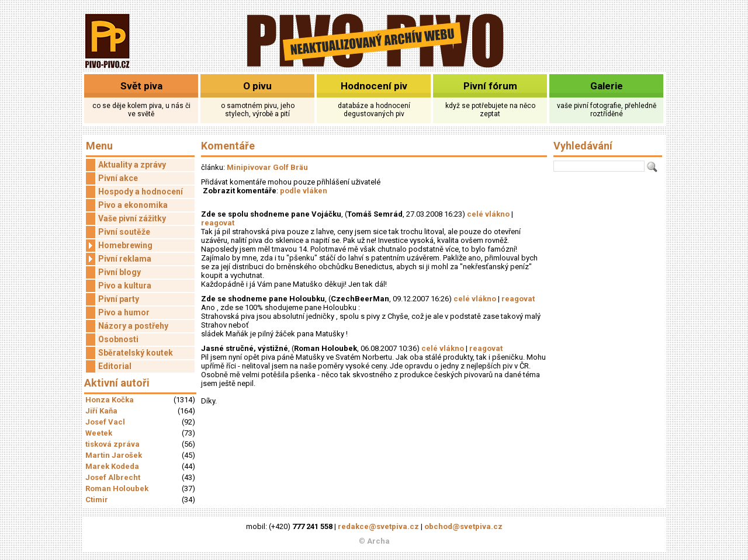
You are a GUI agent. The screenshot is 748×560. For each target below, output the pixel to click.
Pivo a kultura (125, 286)
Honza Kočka (110, 400)
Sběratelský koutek (136, 353)
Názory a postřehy (133, 326)
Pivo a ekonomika (133, 205)
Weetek (99, 433)
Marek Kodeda (112, 466)
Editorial (115, 366)
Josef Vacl (105, 422)
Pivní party (119, 299)
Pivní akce (118, 178)
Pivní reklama (119, 259)
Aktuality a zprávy (132, 165)
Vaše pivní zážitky (132, 218)
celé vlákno (488, 214)
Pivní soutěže (124, 232)
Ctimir (97, 500)
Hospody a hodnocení (141, 192)
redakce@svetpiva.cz (378, 526)
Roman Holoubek (117, 488)
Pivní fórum (490, 86)
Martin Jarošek (114, 455)
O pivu (257, 86)
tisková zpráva (112, 444)
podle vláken (304, 191)
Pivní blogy (120, 272)
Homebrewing (119, 246)
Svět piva (141, 86)
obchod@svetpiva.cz (463, 526)
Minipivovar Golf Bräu (267, 167)
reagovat (218, 223)
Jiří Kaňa (101, 411)
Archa (378, 541)
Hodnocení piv (374, 86)
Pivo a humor (124, 312)
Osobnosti (118, 339)
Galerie (607, 86)
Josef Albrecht (113, 477)
